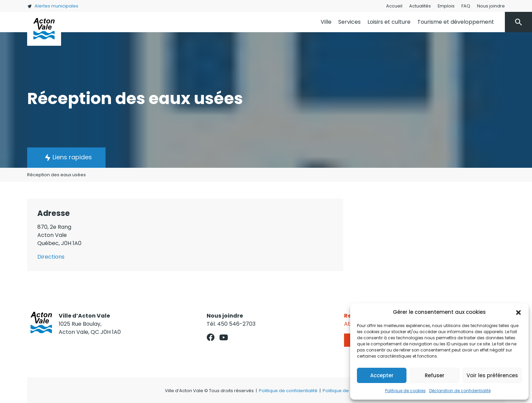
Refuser (435, 375)
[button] (518, 312)
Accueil (394, 6)
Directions (51, 257)
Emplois (446, 6)
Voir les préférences (492, 375)
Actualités (420, 6)
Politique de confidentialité (288, 391)
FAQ (466, 6)
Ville (326, 22)
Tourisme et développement (456, 22)
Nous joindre (491, 6)
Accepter (382, 375)
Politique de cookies (405, 391)
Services (349, 22)
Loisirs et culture (389, 22)
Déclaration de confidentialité (460, 391)
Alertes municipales (53, 6)
